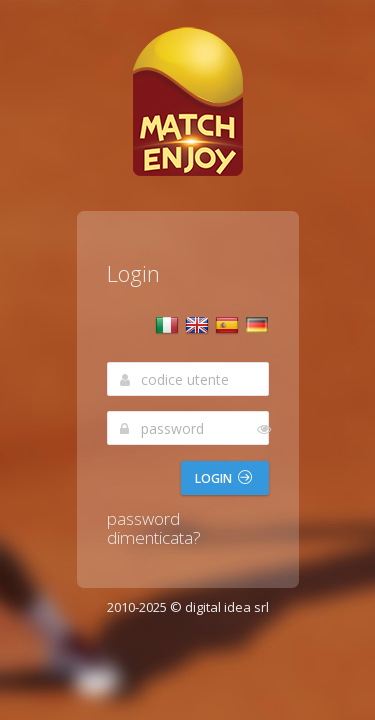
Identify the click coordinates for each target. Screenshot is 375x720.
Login (223, 478)
